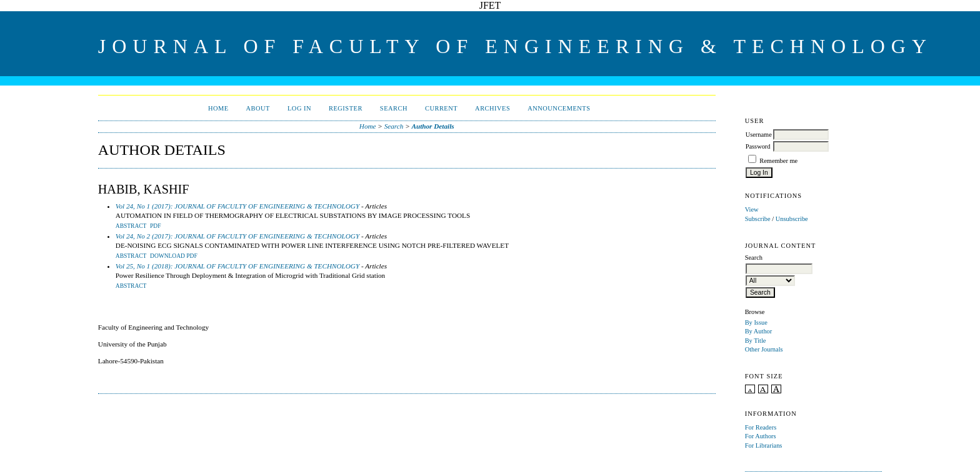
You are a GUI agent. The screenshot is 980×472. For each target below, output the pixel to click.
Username (759, 135)
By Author (759, 331)
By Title (756, 341)
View (752, 209)
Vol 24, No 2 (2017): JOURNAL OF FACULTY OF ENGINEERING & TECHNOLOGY (237, 236)
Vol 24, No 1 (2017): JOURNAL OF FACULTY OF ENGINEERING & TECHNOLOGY (237, 206)
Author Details (433, 126)
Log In (299, 108)
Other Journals (764, 349)
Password (758, 146)
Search (394, 108)
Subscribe (758, 219)
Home (218, 108)
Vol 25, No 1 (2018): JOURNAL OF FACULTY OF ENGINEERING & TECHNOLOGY (237, 266)
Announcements (559, 108)
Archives (492, 108)
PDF (155, 226)
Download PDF (174, 256)
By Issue (756, 322)
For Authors (761, 436)
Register (346, 108)
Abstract (131, 226)
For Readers (761, 427)
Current (441, 108)
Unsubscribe (792, 219)
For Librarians (764, 445)
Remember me (778, 161)
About (258, 108)
